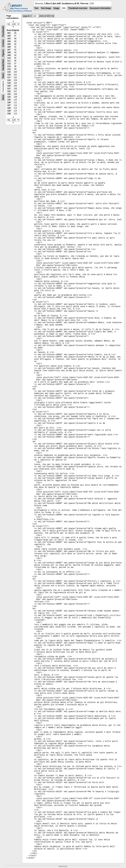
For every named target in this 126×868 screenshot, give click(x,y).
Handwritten (3, 65)
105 (9, 44)
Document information (100, 8)
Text (36, 8)
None (3, 97)
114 (9, 69)
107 (9, 50)
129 (9, 111)
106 (9, 47)
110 (9, 58)
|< (29, 16)
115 (9, 72)
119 (9, 83)
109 (9, 55)
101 (9, 33)
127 (9, 105)
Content (3, 43)
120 (9, 86)
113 (9, 66)
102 (9, 36)
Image (56, 8)
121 (9, 89)
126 (9, 102)
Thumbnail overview (78, 8)
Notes (3, 76)
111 (9, 61)
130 (9, 114)
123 (9, 94)
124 (9, 97)
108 (9, 52)
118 (9, 80)
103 (9, 39)
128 (9, 108)
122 (9, 91)
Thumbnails (3, 31)
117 (9, 77)
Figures (3, 53)
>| (53, 16)
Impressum (63, 866)
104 (9, 41)
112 (9, 64)
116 (9, 75)
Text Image (46, 8)
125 (9, 100)
